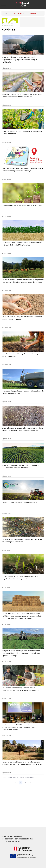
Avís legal (5, 836)
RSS (31, 839)
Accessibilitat (16, 836)
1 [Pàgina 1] (21, 782)
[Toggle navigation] (4, 4)
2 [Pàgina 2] (25, 782)
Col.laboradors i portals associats (15, 839)
